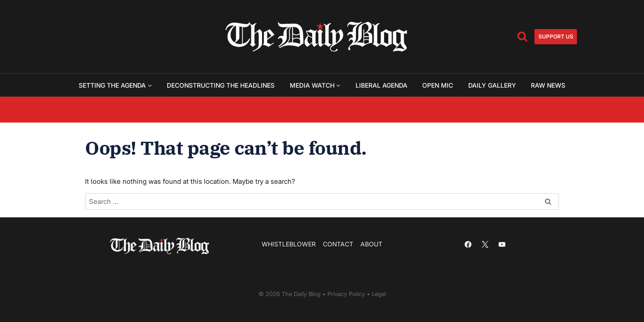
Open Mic (438, 85)
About (371, 244)
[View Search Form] (522, 37)
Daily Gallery (492, 85)
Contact (338, 244)
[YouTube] (502, 244)
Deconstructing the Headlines (221, 85)
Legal (379, 294)
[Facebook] (468, 244)
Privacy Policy (346, 294)
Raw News (548, 85)
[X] (485, 244)
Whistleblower (289, 244)
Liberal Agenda (381, 85)
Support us (556, 36)
